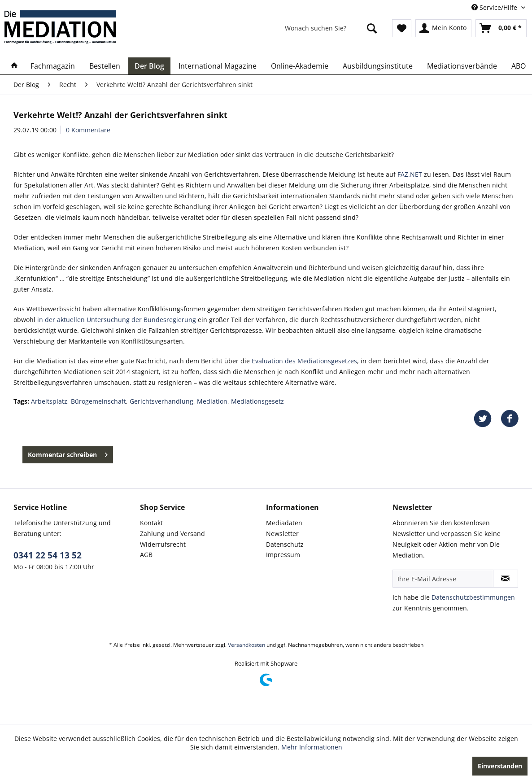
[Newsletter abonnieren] (506, 579)
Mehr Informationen (312, 747)
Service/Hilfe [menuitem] (495, 7)
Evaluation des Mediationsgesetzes (304, 361)
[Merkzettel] (402, 28)
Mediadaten (284, 523)
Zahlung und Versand (172, 534)
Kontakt (151, 523)
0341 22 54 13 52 (48, 555)
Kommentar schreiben (68, 453)
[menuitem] (331, 28)
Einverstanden (500, 766)
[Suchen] (372, 28)
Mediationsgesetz (257, 401)
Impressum (283, 555)
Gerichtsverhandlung (161, 401)
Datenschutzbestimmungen (473, 597)
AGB (146, 555)
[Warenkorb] (501, 28)
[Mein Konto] (443, 28)
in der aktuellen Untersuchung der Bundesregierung (116, 320)
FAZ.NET (410, 174)
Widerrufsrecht (163, 544)
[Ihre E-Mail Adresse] (443, 579)
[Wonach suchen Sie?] (331, 28)
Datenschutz (285, 544)
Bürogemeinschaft (98, 401)
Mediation (212, 401)
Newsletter (282, 534)
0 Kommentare (88, 130)
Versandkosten (246, 645)
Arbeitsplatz (49, 401)
